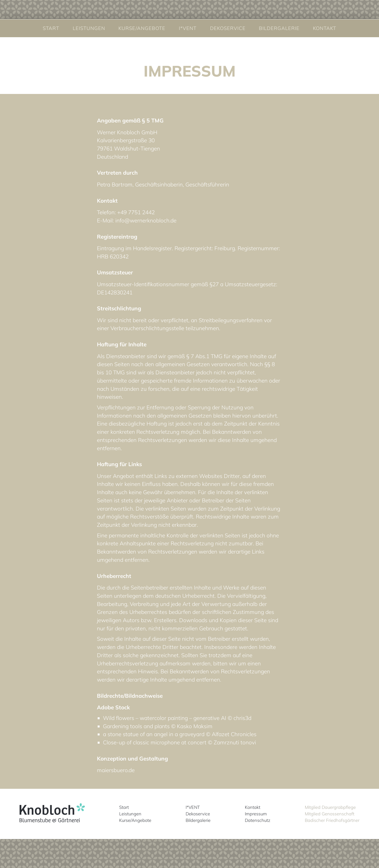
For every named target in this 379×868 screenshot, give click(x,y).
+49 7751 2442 (136, 212)
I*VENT (188, 28)
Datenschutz (258, 820)
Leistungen (89, 28)
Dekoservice (228, 28)
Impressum (256, 814)
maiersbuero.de (116, 770)
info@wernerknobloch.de (146, 220)
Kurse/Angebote (142, 28)
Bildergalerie (279, 28)
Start (51, 28)
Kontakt (325, 28)
